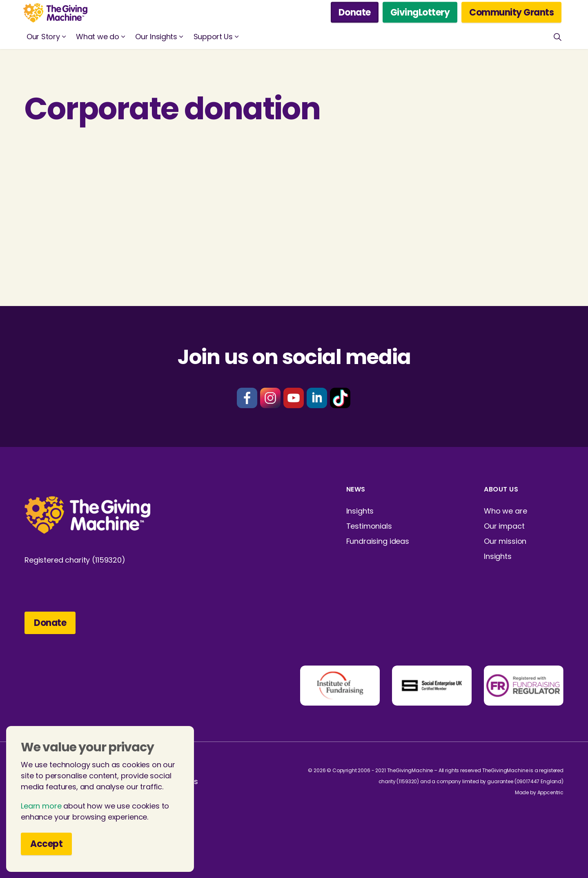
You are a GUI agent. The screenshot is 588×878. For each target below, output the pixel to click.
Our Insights (156, 37)
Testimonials (369, 526)
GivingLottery (420, 12)
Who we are (506, 511)
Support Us (213, 37)
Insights (360, 511)
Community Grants (511, 12)
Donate (355, 12)
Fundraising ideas (378, 541)
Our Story (43, 37)
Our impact (504, 526)
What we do (97, 37)
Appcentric (551, 792)
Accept (46, 848)
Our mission (505, 541)
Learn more (41, 810)
